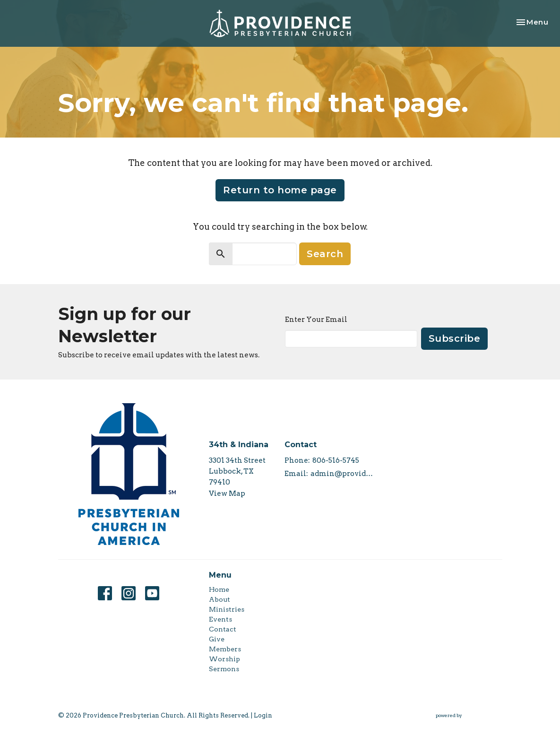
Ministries (227, 609)
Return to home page (280, 190)
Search (325, 254)
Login (263, 715)
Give (217, 639)
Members (225, 649)
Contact (223, 629)
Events (220, 619)
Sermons (224, 669)
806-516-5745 (336, 460)
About (220, 599)
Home (219, 589)
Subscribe (455, 338)
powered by (469, 715)
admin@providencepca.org (343, 474)
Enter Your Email (316, 320)
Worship (224, 659)
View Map (227, 493)
